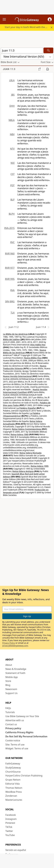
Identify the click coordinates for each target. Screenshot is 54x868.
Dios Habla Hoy (38, 345)
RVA (12, 290)
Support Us (12, 693)
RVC (12, 242)
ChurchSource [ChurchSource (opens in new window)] (13, 772)
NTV (12, 149)
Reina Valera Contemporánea (27, 429)
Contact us (11, 724)
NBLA (12, 120)
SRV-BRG (10, 301)
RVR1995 (10, 279)
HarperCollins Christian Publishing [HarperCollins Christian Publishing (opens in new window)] (24, 776)
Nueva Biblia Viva (33, 358)
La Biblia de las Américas (15, 334)
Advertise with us (15, 720)
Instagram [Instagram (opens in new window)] (11, 819)
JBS (13, 95)
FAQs (8, 708)
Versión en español (16, 850)
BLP (13, 200)
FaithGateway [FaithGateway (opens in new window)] (13, 764)
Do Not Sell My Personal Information (26, 736)
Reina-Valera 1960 (20, 434)
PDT (12, 185)
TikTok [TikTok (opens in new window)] (9, 827)
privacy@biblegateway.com (15, 646)
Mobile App (12, 677)
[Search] (48, 50)
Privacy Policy (9, 643)
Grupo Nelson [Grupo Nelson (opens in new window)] (13, 780)
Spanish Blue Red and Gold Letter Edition (24, 475)
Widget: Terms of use (17, 748)
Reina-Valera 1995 (40, 466)
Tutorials (10, 712)
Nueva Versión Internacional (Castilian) (25, 391)
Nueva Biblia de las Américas (25, 351)
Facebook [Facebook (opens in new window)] (11, 815)
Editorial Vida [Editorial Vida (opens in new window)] (13, 784)
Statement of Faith (15, 673)
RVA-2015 (9, 228)
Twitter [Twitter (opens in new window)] (9, 831)
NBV (12, 134)
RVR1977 (10, 268)
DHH (12, 106)
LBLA (12, 80)
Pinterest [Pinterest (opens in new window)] (10, 823)
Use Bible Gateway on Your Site (22, 716)
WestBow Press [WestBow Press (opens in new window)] (14, 792)
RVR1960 (10, 254)
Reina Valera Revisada (30, 453)
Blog (8, 685)
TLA (13, 313)
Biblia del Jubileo (11, 339)
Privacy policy (13, 728)
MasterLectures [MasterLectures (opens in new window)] (14, 800)
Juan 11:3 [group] (9, 69)
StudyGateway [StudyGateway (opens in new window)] (13, 768)
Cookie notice (13, 740)
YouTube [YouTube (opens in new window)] (10, 835)
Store (8, 681)
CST (13, 174)
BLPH (12, 214)
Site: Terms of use (15, 745)
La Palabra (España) (26, 408)
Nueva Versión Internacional (17, 376)
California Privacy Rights (20, 732)
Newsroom (11, 689)
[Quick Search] (22, 50)
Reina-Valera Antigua (23, 471)
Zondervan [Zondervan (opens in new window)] (11, 796)
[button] (50, 19)
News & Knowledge (16, 669)
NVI (13, 163)
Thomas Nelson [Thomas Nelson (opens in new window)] (14, 788)
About (9, 665)
